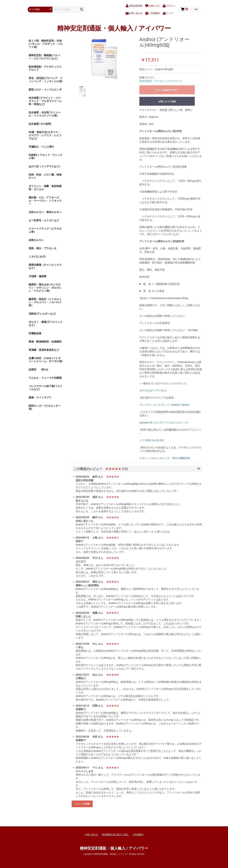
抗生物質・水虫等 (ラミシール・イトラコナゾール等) (45, 114)
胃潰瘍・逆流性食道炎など (44, 350)
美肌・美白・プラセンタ (43, 248)
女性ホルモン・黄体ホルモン (45, 212)
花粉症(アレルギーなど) (42, 314)
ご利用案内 (138, 835)
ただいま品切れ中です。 (167, 90)
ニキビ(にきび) (37, 257)
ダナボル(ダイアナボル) (153, 391)
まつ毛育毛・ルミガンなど (44, 220)
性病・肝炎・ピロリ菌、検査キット (45, 176)
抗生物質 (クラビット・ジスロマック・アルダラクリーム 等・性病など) (45, 101)
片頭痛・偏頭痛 (38, 276)
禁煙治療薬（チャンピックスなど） (45, 266)
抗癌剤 (32, 370)
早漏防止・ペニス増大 (41, 147)
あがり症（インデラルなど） (45, 166)
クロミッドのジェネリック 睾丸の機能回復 (165, 458)
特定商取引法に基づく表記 (115, 835)
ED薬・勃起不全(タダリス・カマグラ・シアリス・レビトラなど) (45, 135)
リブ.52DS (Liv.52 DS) (152, 440)
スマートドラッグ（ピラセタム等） (45, 230)
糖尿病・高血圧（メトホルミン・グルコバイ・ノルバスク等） (45, 302)
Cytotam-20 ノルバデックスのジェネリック (164, 423)
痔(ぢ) (45, 370)
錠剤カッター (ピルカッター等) (45, 407)
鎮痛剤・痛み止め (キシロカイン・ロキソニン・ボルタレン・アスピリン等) (45, 288)
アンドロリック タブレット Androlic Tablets (164, 405)
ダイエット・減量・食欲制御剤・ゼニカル (45, 188)
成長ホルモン (36, 240)
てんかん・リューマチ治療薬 (45, 378)
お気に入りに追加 (167, 101)
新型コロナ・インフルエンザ (45, 90)
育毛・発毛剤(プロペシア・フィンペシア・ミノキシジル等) (46, 80)
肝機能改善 (35, 333)
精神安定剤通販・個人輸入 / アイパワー (114, 28)
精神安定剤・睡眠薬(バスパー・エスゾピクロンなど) (44, 57)
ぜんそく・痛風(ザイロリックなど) (46, 324)
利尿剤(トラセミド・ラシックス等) (46, 157)
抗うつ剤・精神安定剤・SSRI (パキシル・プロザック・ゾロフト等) (46, 44)
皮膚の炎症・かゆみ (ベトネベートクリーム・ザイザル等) (46, 360)
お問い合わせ (91, 835)
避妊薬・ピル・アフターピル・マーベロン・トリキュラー (45, 201)
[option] (104, 59)
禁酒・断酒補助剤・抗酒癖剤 (45, 342)
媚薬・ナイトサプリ (40, 397)
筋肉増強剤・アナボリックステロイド (45, 68)
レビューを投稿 (82, 804)
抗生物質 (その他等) (40, 124)
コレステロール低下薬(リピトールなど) (46, 388)
